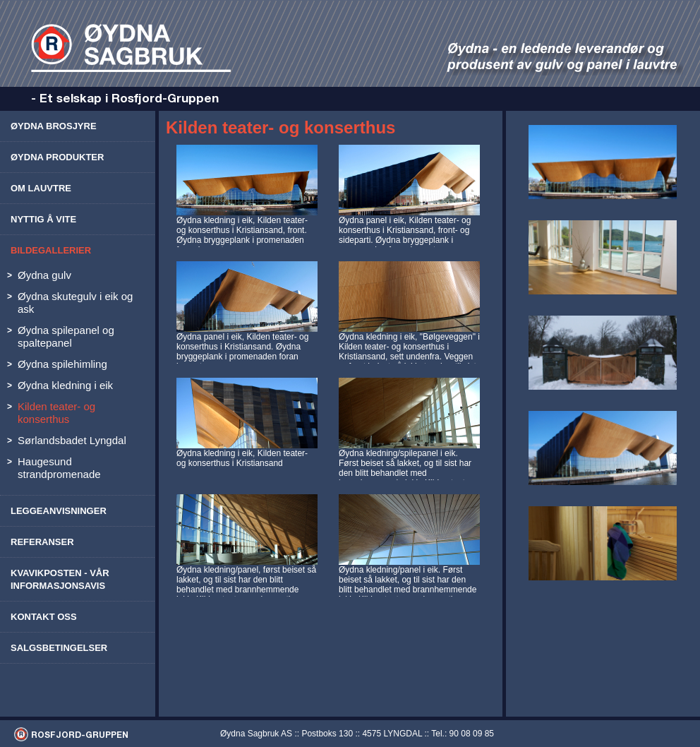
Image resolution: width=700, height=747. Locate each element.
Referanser (42, 542)
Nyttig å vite (43, 219)
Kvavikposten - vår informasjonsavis (60, 579)
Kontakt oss (44, 617)
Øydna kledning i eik (65, 385)
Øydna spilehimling (62, 364)
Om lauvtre (41, 188)
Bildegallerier (51, 250)
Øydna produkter (57, 157)
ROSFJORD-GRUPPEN (80, 735)
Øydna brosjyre (54, 126)
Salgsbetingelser (59, 648)
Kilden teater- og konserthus (56, 413)
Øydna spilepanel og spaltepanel (66, 336)
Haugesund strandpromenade (59, 468)
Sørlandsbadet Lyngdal (72, 440)
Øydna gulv (44, 275)
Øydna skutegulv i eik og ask (75, 303)
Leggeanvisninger (59, 511)
